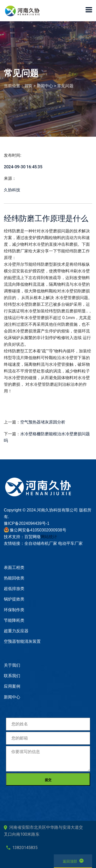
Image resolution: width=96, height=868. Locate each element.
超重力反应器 (16, 631)
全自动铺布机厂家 (41, 543)
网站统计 (49, 537)
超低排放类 (14, 589)
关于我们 (12, 665)
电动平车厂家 (70, 543)
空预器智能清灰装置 (22, 641)
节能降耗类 (14, 620)
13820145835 (22, 848)
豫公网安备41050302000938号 (38, 530)
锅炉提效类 (14, 599)
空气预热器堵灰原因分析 (43, 422)
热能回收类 (14, 578)
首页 (28, 86)
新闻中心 (45, 86)
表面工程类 (14, 568)
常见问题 (65, 86)
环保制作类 (14, 610)
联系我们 (12, 676)
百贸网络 (33, 537)
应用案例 (12, 686)
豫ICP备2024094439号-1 (27, 523)
